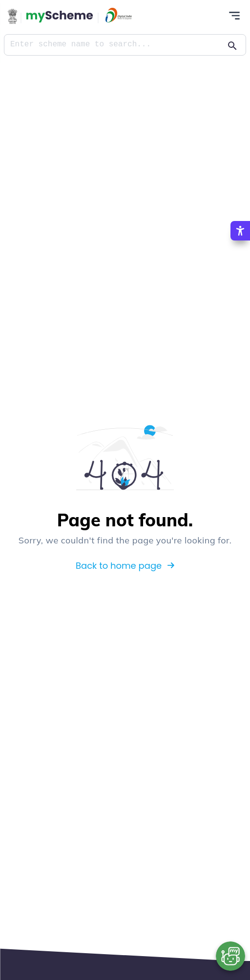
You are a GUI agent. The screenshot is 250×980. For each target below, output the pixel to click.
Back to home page (125, 565)
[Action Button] (60, 16)
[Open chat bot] (230, 956)
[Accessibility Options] (240, 230)
